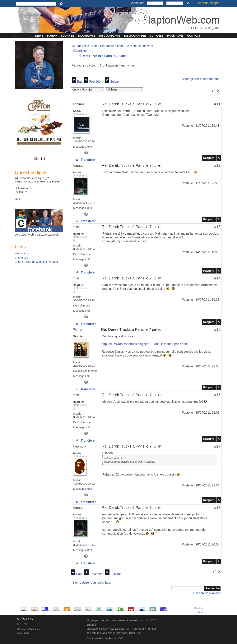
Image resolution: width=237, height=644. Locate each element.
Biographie (87, 36)
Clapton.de (21, 258)
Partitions (175, 36)
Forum (52, 36)
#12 (217, 165)
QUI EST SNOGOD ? (29, 629)
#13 (217, 227)
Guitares (156, 36)
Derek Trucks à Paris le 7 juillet (104, 56)
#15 (217, 329)
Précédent (96, 82)
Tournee (67, 36)
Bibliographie (135, 36)
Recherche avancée (207, 593)
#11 (217, 104)
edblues (79, 104)
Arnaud (78, 166)
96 (89, 259)
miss (76, 227)
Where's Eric (23, 253)
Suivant (115, 82)
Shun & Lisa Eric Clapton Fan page (36, 262)
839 (90, 208)
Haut (79, 574)
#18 (217, 508)
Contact (194, 36)
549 (90, 147)
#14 (217, 278)
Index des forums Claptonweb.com (99, 46)
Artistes (82, 51)
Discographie (110, 36)
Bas (80, 82)
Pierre (77, 330)
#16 (217, 395)
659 (90, 489)
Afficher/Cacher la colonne (16, 36)
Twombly (79, 446)
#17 (217, 446)
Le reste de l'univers (139, 46)
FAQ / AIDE (23, 633)
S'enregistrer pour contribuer (201, 79)
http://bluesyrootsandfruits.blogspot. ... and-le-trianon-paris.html (145, 344)
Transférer (86, 160)
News (39, 36)
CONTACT (23, 624)
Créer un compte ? (209, 3)
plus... (18, 199)
